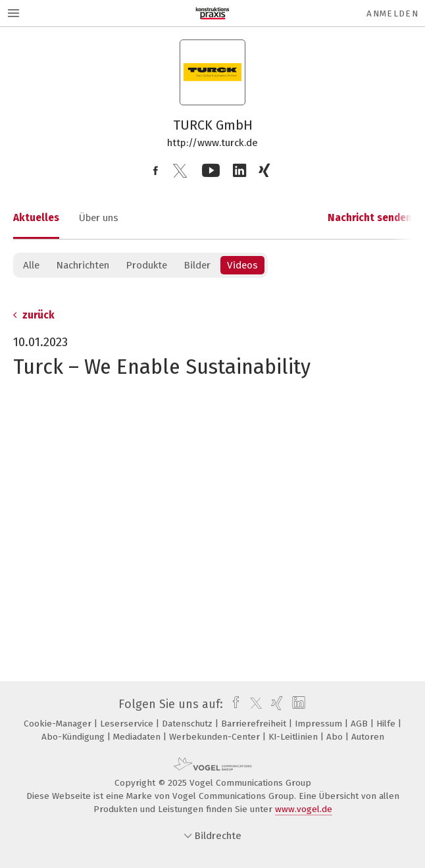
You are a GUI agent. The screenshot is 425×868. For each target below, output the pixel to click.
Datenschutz (188, 724)
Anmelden (392, 13)
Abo (336, 737)
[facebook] (233, 704)
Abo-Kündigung (74, 737)
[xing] (275, 704)
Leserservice (128, 724)
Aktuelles (36, 218)
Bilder (197, 265)
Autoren (368, 737)
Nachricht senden (370, 218)
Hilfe (387, 724)
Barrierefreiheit (255, 724)
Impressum (320, 724)
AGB (361, 724)
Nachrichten (83, 265)
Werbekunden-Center (216, 737)
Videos (242, 265)
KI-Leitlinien (294, 737)
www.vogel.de (304, 809)
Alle (31, 265)
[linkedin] (297, 704)
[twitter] (253, 704)
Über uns (99, 218)
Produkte (146, 265)
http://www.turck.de (213, 143)
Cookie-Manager (59, 724)
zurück (34, 315)
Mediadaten (138, 737)
